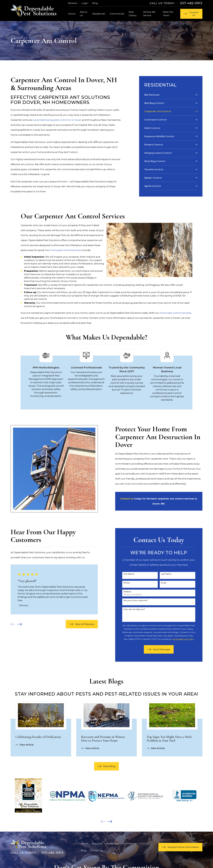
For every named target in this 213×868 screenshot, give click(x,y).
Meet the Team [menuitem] (168, 14)
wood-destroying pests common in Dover (57, 120)
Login (85, 3)
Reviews (73, 3)
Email (160, 583)
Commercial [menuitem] (117, 14)
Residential (112, 844)
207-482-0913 (191, 3)
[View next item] (16, 624)
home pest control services (66, 250)
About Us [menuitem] (84, 14)
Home (84, 844)
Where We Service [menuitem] (149, 14)
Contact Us (96, 850)
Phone (123, 583)
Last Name (162, 574)
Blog (95, 3)
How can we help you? (130, 609)
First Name (125, 574)
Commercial (129, 844)
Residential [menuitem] (99, 14)
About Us (97, 844)
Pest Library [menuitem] (133, 14)
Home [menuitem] (72, 14)
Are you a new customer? (132, 601)
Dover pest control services (176, 313)
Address (123, 592)
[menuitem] (171, 95)
